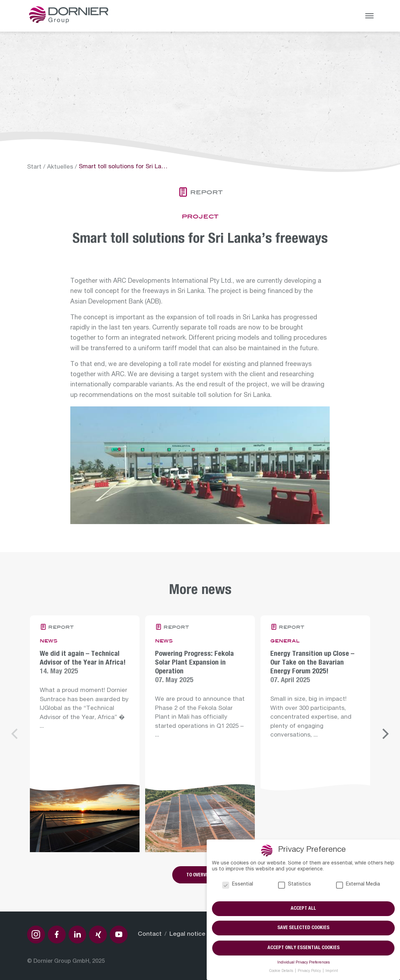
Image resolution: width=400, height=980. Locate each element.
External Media (358, 885)
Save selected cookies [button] (303, 928)
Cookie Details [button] (282, 971)
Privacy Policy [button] (310, 971)
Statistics (295, 885)
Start (34, 167)
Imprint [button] (332, 971)
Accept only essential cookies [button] (304, 948)
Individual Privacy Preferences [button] (304, 963)
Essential (238, 885)
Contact (150, 935)
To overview (200, 875)
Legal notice (187, 935)
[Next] (385, 734)
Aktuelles (60, 167)
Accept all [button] (303, 909)
